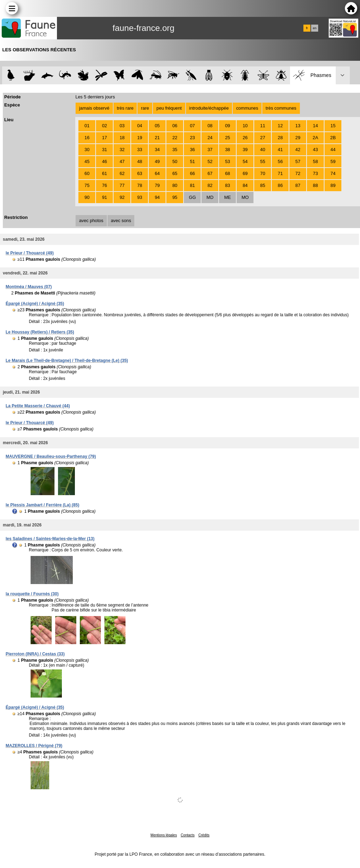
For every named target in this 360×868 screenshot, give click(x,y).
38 (227, 150)
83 (227, 185)
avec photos (91, 221)
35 (175, 150)
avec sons (121, 221)
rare (145, 108)
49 (157, 161)
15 (333, 126)
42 (298, 150)
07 (192, 126)
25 (227, 138)
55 (263, 161)
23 (192, 138)
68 (227, 173)
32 (122, 150)
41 (280, 150)
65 (175, 173)
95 (175, 197)
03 (122, 126)
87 (298, 185)
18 (122, 138)
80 (175, 185)
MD (210, 197)
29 (298, 138)
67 (210, 173)
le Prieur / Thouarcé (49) (30, 253)
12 (280, 126)
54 (245, 161)
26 (245, 138)
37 (210, 150)
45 (87, 161)
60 (87, 173)
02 (104, 126)
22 (175, 138)
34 (157, 150)
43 (315, 150)
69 (245, 173)
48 (140, 161)
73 (315, 173)
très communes (281, 108)
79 (157, 185)
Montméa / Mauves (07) (29, 287)
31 (104, 150)
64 (157, 173)
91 (104, 197)
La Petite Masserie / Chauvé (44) (38, 406)
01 (87, 126)
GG (192, 197)
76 (104, 185)
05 (157, 126)
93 (140, 197)
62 (122, 173)
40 (263, 150)
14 (315, 126)
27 (263, 138)
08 (210, 126)
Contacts (188, 835)
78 (140, 185)
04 (140, 126)
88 (315, 185)
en (315, 28)
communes (247, 108)
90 (87, 197)
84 (245, 185)
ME (228, 197)
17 (104, 138)
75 (87, 185)
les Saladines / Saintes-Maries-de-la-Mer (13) (50, 539)
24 (210, 138)
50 (175, 161)
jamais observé (94, 108)
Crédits (204, 835)
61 (104, 173)
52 (210, 161)
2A (315, 138)
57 (298, 161)
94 (157, 197)
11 (263, 126)
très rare (125, 108)
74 (333, 173)
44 (333, 150)
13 (298, 126)
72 (298, 173)
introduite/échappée (209, 108)
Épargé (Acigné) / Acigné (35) (35, 304)
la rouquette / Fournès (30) (32, 594)
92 (122, 197)
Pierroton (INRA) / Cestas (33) (35, 654)
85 (263, 185)
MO (245, 197)
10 (245, 126)
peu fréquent (169, 108)
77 (122, 185)
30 (87, 150)
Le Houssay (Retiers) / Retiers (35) (40, 332)
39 (245, 150)
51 (192, 161)
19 (140, 138)
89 (333, 185)
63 (140, 173)
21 (157, 138)
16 (87, 138)
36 (192, 150)
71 (280, 173)
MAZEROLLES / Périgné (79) (34, 746)
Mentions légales (164, 835)
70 (263, 173)
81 (192, 185)
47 (122, 161)
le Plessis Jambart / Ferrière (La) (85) (42, 505)
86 (280, 185)
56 (280, 161)
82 (210, 185)
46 (104, 161)
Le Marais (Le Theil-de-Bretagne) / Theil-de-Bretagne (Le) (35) (67, 361)
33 (140, 150)
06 (175, 126)
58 (315, 161)
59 (333, 161)
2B (333, 138)
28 (280, 138)
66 (192, 173)
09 (227, 126)
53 (227, 161)
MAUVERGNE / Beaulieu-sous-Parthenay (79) (51, 456)
